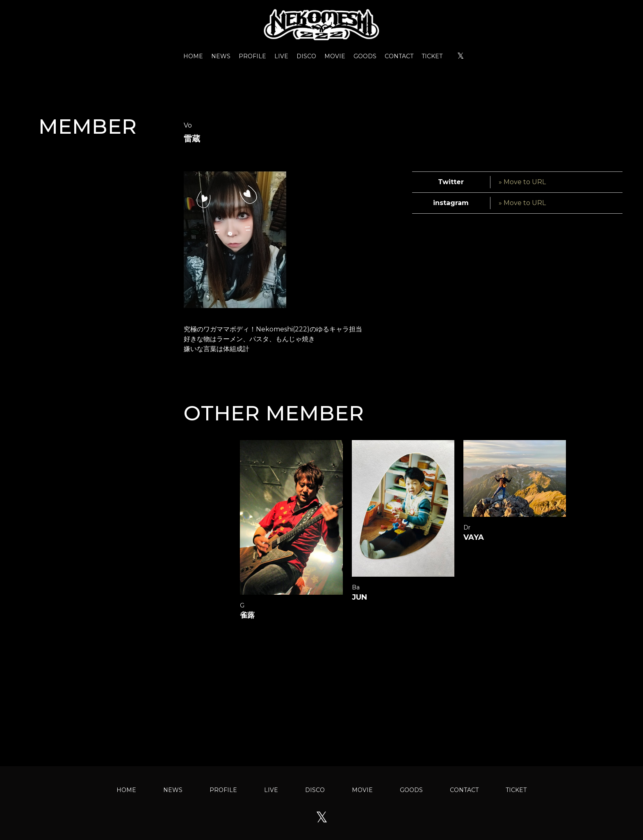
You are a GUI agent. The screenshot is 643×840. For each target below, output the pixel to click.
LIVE (281, 56)
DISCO (306, 56)
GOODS (365, 56)
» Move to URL (522, 182)
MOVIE (335, 56)
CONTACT (399, 56)
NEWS (221, 56)
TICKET (432, 56)
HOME (193, 56)
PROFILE (252, 56)
